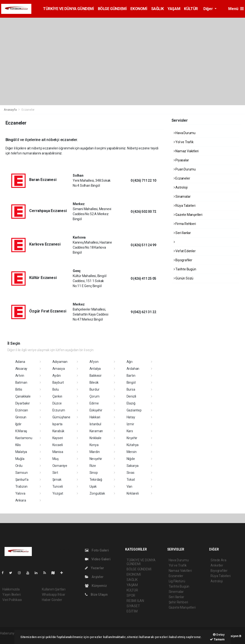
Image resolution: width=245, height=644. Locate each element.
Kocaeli (58, 445)
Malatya (21, 452)
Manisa (58, 452)
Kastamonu (24, 438)
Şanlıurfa (22, 480)
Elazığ (131, 403)
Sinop (94, 473)
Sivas (131, 473)
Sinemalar (176, 592)
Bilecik (94, 382)
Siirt (55, 473)
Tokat (131, 480)
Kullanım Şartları (54, 589)
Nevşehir (96, 459)
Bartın (131, 376)
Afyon (94, 362)
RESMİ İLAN (135, 601)
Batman (21, 382)
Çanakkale (23, 396)
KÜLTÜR (191, 9)
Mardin (95, 452)
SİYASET (133, 606)
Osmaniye (60, 466)
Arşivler (94, 577)
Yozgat (58, 493)
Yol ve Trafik (184, 142)
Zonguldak (97, 493)
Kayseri (58, 438)
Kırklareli (133, 493)
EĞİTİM (132, 611)
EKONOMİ (139, 9)
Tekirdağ (96, 480)
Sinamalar (182, 196)
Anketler (217, 565)
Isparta (58, 424)
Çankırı (57, 396)
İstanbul (95, 424)
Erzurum (59, 410)
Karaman (96, 431)
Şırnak (57, 480)
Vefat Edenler (185, 251)
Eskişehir (96, 410)
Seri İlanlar (182, 233)
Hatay (131, 417)
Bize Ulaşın (96, 595)
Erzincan (22, 410)
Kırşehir (132, 438)
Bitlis (19, 389)
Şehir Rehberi (178, 602)
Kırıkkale (95, 438)
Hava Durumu (185, 133)
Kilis (18, 445)
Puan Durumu (185, 169)
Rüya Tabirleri (185, 206)
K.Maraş (21, 431)
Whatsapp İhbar (53, 595)
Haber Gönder (52, 600)
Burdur (95, 389)
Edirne (94, 403)
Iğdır (18, 424)
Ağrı (130, 362)
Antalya (95, 369)
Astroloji (181, 187)
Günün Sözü (184, 278)
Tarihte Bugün (185, 269)
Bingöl (131, 382)
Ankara (21, 500)
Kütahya (133, 445)
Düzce (57, 403)
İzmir (130, 424)
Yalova (20, 493)
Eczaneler (28, 110)
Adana (20, 362)
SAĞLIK (158, 9)
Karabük (58, 431)
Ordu (19, 466)
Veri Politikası (12, 600)
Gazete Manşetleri (188, 215)
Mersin (132, 452)
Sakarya (133, 466)
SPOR (131, 595)
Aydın (57, 376)
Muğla (20, 459)
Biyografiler (183, 260)
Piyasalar (181, 160)
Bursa (131, 389)
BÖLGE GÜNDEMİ (112, 9)
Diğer (209, 9)
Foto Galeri (97, 550)
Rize (93, 466)
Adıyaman (60, 362)
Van (129, 486)
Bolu (56, 389)
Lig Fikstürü (177, 581)
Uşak (93, 486)
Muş (56, 459)
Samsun (22, 473)
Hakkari (95, 417)
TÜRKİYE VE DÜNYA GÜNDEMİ (68, 9)
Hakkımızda (11, 589)
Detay (219, 635)
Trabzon (22, 486)
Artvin (20, 376)
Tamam (217, 639)
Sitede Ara (218, 560)
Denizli (131, 396)
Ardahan (133, 369)
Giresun (21, 417)
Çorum (95, 396)
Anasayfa (11, 110)
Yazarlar (94, 568)
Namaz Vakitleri (186, 151)
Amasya (59, 369)
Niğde (131, 459)
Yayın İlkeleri (11, 595)
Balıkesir (96, 376)
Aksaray (21, 369)
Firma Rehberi (185, 224)
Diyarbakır (23, 403)
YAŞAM (174, 9)
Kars (130, 431)
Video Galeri (98, 559)
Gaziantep (134, 410)
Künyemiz (96, 586)
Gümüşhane (61, 417)
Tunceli (58, 486)
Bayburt (58, 382)
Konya (94, 445)
